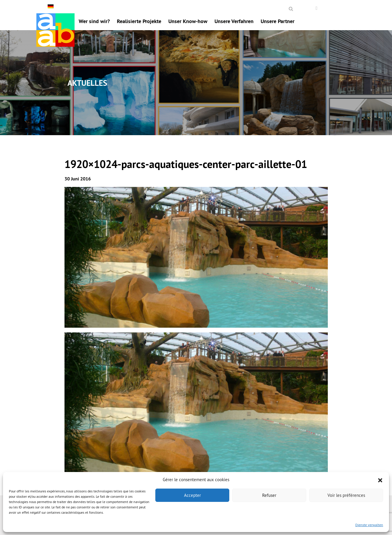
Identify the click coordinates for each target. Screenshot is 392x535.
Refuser (269, 495)
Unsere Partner (278, 21)
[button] (380, 480)
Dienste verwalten (369, 525)
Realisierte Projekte (139, 21)
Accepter (192, 495)
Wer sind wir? (94, 21)
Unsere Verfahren (234, 21)
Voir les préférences (346, 495)
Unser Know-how (188, 21)
